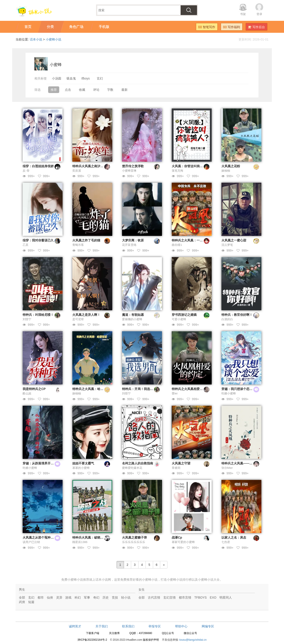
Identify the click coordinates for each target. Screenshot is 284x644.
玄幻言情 (170, 597)
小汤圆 (57, 78)
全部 (22, 597)
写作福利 (232, 27)
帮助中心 (181, 626)
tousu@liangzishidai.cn (193, 640)
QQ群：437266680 (141, 633)
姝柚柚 (226, 171)
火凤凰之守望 (181, 463)
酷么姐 (27, 393)
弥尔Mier (227, 468)
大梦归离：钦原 (133, 240)
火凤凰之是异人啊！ (86, 315)
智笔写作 (207, 27)
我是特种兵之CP (34, 389)
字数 (110, 90)
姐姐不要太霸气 (83, 463)
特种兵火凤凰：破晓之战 (89, 537)
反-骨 (26, 171)
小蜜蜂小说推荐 (78, 580)
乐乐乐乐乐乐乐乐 (134, 542)
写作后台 (256, 27)
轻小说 (126, 597)
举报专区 (155, 626)
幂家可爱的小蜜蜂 (183, 542)
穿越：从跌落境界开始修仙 (41, 463)
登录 (259, 14)
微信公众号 (190, 633)
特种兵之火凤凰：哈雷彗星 (91, 389)
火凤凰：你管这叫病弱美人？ (192, 166)
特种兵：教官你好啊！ (237, 315)
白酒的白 (227, 319)
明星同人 (226, 597)
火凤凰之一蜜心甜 (234, 240)
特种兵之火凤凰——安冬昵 (240, 463)
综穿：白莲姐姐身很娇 (38, 166)
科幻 (78, 597)
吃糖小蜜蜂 (229, 393)
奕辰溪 (77, 171)
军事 (87, 597)
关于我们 (102, 626)
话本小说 (36, 39)
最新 (124, 90)
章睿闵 (176, 468)
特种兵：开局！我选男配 (139, 389)
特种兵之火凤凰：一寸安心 (190, 240)
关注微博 (114, 633)
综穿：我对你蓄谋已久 (38, 240)
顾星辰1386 (80, 542)
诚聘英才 (75, 626)
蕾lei (175, 393)
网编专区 (208, 626)
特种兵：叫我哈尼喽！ (38, 315)
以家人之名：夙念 (234, 537)
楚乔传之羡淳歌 (133, 166)
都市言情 (185, 597)
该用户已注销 (31, 542)
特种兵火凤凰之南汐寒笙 (89, 166)
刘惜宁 (27, 319)
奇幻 (96, 597)
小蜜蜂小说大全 (209, 580)
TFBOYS (201, 597)
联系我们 (128, 626)
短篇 (31, 602)
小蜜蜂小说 (53, 39)
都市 (41, 597)
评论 (96, 90)
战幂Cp (177, 537)
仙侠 (50, 597)
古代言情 (154, 597)
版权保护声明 (151, 640)
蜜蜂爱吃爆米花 (132, 468)
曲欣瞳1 (177, 245)
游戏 (68, 597)
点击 (68, 90)
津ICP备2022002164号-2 (92, 640)
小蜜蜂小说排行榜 (179, 580)
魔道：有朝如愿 (133, 315)
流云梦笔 (227, 245)
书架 (243, 14)
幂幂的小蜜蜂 (81, 468)
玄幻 (100, 78)
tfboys (86, 78)
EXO (213, 597)
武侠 (22, 602)
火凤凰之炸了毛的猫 (86, 240)
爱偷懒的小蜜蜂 (132, 319)
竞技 (115, 597)
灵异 (59, 597)
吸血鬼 (71, 78)
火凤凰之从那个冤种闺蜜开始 (43, 537)
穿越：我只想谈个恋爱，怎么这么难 (246, 389)
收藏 (82, 90)
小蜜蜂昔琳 (129, 171)
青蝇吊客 (78, 245)
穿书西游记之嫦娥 (184, 315)
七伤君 (226, 542)
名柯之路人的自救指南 (138, 463)
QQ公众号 (168, 633)
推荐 (54, 90)
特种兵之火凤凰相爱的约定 (190, 389)
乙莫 (26, 245)
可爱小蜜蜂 (179, 319)
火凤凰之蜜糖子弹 (134, 537)
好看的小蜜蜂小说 (145, 580)
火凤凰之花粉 (231, 166)
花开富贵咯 (129, 245)
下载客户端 (93, 633)
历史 (106, 597)
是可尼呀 (78, 319)
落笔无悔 (177, 171)
